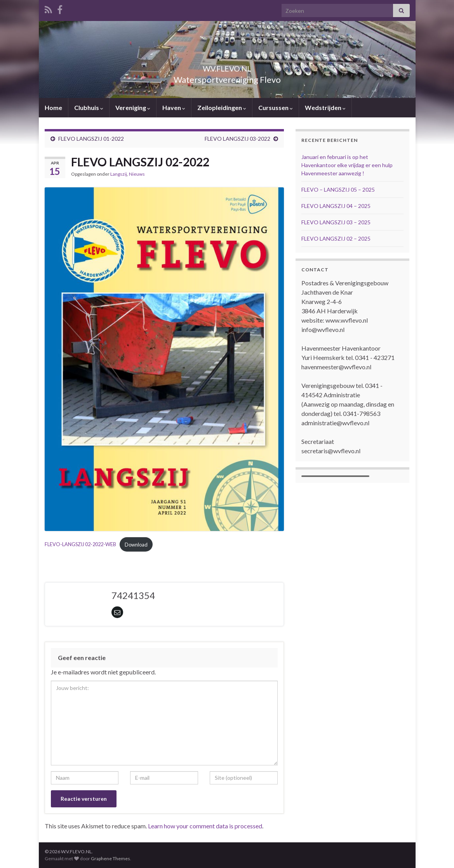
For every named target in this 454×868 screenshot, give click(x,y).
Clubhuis (89, 107)
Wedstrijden (325, 107)
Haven (174, 107)
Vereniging (133, 107)
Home (53, 107)
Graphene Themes (110, 858)
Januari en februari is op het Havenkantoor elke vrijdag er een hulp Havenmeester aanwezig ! (347, 165)
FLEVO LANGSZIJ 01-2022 (91, 139)
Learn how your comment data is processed (205, 826)
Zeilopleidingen (222, 107)
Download (136, 545)
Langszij (119, 174)
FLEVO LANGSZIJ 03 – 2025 (336, 222)
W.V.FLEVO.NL (227, 67)
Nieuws (137, 174)
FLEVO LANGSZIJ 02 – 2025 (336, 238)
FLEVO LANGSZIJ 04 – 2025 (336, 206)
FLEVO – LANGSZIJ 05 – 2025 (338, 189)
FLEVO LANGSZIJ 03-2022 (237, 139)
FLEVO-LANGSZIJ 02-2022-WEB (80, 545)
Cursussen (276, 107)
